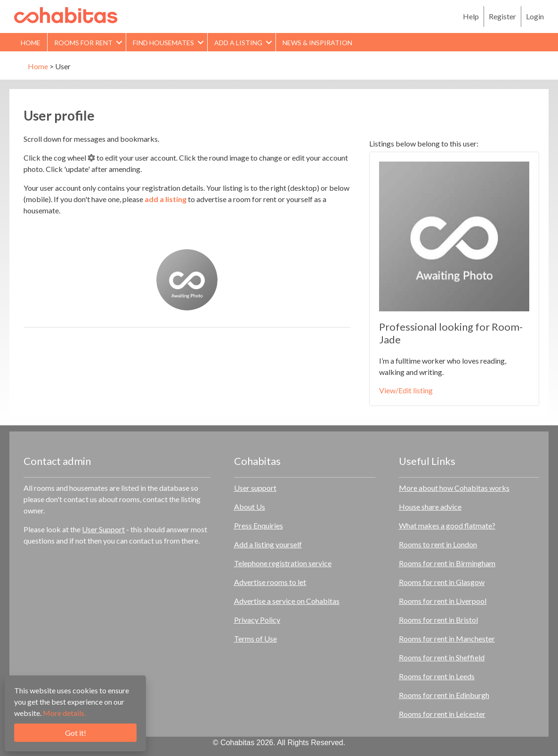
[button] (119, 42)
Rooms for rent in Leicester (442, 714)
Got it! (76, 733)
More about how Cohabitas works (454, 488)
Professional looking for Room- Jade (451, 333)
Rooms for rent (83, 43)
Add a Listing (238, 43)
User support (255, 488)
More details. (64, 713)
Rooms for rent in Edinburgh (444, 695)
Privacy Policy (257, 620)
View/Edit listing (406, 390)
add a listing (166, 199)
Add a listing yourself (268, 544)
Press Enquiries (259, 525)
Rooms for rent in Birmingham (447, 563)
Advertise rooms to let (270, 582)
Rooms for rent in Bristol (438, 620)
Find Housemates (163, 43)
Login (535, 16)
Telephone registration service (283, 563)
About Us (250, 507)
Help (471, 16)
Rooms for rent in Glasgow (442, 582)
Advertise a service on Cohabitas (287, 601)
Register (502, 16)
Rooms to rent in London (438, 544)
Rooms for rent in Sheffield (442, 657)
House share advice (430, 507)
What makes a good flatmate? (447, 525)
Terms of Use (255, 638)
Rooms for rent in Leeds (437, 676)
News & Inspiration (317, 43)
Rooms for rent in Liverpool (443, 601)
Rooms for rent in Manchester (447, 638)
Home (31, 43)
